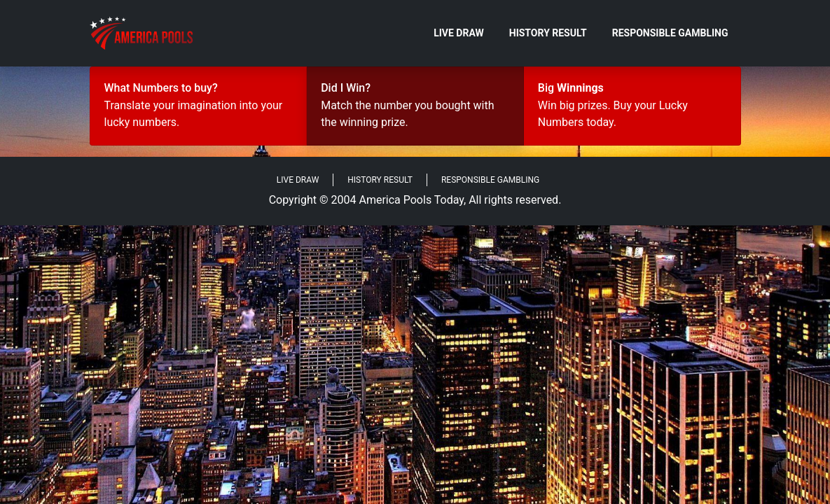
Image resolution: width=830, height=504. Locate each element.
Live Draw (459, 33)
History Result (548, 33)
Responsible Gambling (670, 33)
